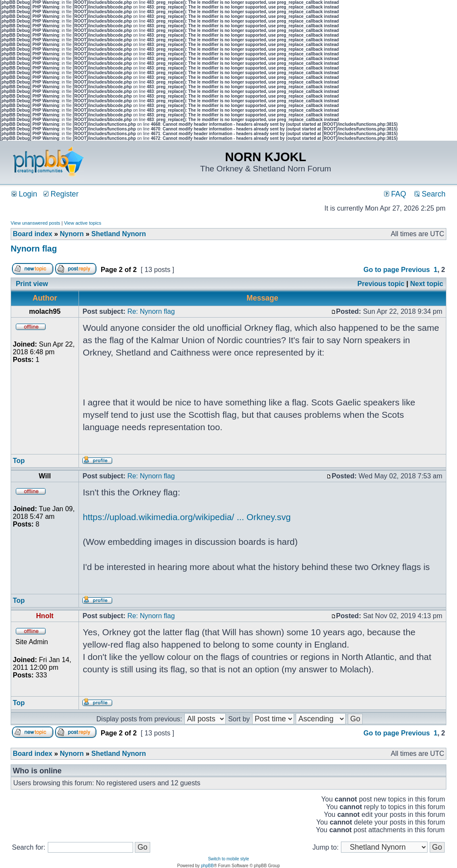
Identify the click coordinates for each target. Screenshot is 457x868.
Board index (32, 234)
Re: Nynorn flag (151, 311)
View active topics (83, 223)
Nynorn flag (34, 249)
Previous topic (381, 284)
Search (430, 194)
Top (19, 461)
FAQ (395, 194)
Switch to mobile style (228, 859)
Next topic (426, 284)
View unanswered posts (35, 223)
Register (61, 194)
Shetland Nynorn (119, 234)
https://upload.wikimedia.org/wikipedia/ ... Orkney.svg (187, 517)
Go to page (381, 270)
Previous (416, 270)
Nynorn (72, 234)
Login (24, 194)
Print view (32, 284)
